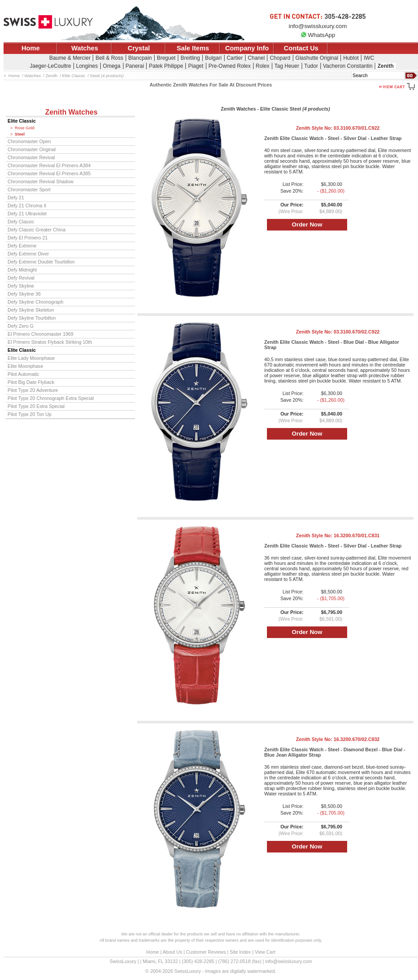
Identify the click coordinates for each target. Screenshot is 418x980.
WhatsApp (318, 35)
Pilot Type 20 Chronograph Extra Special (51, 398)
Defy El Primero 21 (28, 238)
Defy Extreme (22, 246)
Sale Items (193, 48)
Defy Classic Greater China (37, 230)
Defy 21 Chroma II (27, 206)
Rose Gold (25, 128)
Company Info (247, 48)
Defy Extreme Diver (28, 254)
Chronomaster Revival (31, 157)
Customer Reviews (206, 952)
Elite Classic (22, 121)
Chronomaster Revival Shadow (41, 181)
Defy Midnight (22, 270)
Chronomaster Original (32, 149)
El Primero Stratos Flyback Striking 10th (50, 342)
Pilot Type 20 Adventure (33, 390)
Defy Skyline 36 (24, 294)
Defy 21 (16, 198)
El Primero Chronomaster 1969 (41, 334)
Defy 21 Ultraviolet (27, 214)
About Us (172, 952)
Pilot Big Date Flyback (31, 382)
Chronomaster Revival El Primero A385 (49, 173)
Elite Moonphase (25, 366)
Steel (20, 134)
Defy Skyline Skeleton (31, 310)
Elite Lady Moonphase (31, 358)
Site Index (240, 952)
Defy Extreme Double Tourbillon (41, 262)
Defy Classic (21, 222)
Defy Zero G (20, 326)
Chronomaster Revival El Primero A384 (49, 165)
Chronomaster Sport (29, 189)
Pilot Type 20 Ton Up (30, 414)
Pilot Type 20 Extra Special (36, 406)
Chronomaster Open (29, 141)
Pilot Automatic (23, 374)
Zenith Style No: (338, 128)
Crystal (139, 48)
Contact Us (301, 48)
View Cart (265, 952)
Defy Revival (21, 278)
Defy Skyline (21, 286)
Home (31, 48)
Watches (85, 48)
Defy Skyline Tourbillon (32, 318)
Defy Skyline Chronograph (35, 302)
